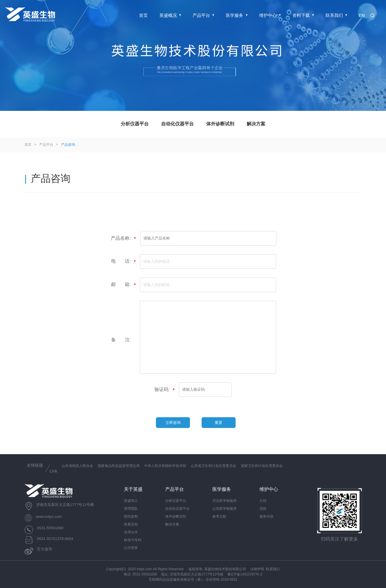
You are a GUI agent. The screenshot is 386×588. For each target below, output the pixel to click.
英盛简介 (131, 501)
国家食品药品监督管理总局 (119, 466)
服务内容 (266, 516)
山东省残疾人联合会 (77, 466)
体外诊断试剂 (220, 124)
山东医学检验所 (225, 509)
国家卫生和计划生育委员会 (262, 466)
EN (362, 15)
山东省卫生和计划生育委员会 (214, 466)
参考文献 (219, 516)
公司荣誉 (131, 548)
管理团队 (131, 509)
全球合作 (131, 532)
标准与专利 (133, 540)
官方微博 (45, 549)
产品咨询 (68, 145)
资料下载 (303, 15)
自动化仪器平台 (177, 124)
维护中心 (270, 15)
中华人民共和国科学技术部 (165, 466)
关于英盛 (133, 489)
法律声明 (257, 569)
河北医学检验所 (225, 501)
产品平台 (203, 15)
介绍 (263, 501)
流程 (263, 509)
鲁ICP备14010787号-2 (245, 574)
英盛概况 (170, 15)
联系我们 (336, 15)
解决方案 (256, 124)
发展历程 (131, 524)
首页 (143, 15)
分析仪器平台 (135, 124)
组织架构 (131, 516)
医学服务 (236, 15)
